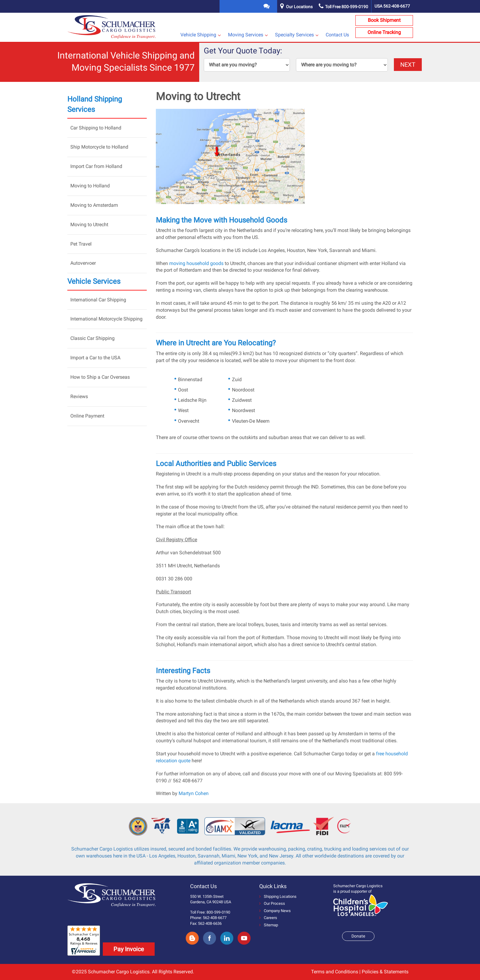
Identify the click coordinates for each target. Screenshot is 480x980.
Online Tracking (384, 32)
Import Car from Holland (96, 166)
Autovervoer (83, 263)
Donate (358, 936)
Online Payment (87, 416)
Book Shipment (384, 20)
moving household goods (196, 263)
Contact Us (337, 35)
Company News (275, 911)
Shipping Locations (278, 896)
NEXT (408, 65)
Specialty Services (294, 35)
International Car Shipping (98, 300)
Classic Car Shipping (92, 338)
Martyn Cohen (194, 793)
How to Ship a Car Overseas (100, 377)
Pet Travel (81, 244)
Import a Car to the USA (95, 358)
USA (392, 6)
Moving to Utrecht (89, 225)
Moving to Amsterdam (94, 205)
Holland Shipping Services (95, 104)
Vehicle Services (94, 281)
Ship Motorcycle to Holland (99, 147)
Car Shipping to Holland (96, 128)
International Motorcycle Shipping (106, 319)
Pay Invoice (129, 949)
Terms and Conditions (335, 972)
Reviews (79, 396)
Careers (268, 918)
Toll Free (343, 7)
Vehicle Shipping (198, 35)
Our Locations (299, 7)
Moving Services (246, 35)
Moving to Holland (90, 186)
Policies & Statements (385, 972)
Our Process (272, 903)
